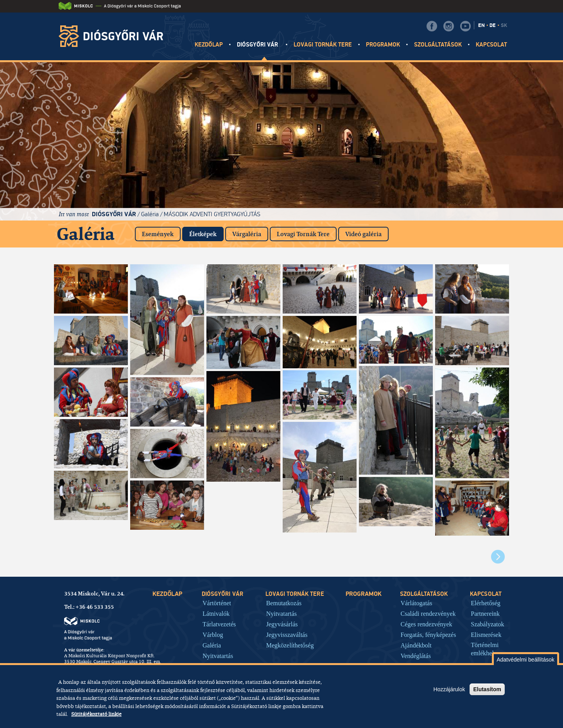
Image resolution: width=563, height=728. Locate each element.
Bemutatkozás (284, 603)
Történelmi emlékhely (485, 649)
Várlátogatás (417, 603)
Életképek (206, 232)
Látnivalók (216, 613)
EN (481, 25)
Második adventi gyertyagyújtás (212, 214)
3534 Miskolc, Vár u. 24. (94, 594)
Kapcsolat (491, 45)
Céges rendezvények (427, 624)
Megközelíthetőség (290, 645)
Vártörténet (217, 603)
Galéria (150, 214)
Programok (383, 45)
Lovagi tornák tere (323, 45)
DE (493, 25)
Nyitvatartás (218, 656)
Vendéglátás (416, 656)
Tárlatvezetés (219, 624)
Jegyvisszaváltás (287, 635)
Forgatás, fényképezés (429, 635)
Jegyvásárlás (282, 624)
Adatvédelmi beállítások (525, 660)
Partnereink (485, 613)
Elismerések (486, 635)
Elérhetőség (486, 603)
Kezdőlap (209, 45)
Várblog (213, 635)
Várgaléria (247, 234)
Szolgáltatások (438, 45)
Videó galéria (363, 234)
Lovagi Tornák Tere (303, 234)
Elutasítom (487, 689)
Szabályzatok (487, 624)
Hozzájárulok (449, 689)
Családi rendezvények (428, 613)
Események (158, 234)
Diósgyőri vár (258, 45)
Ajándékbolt (416, 645)
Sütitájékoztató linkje (96, 714)
